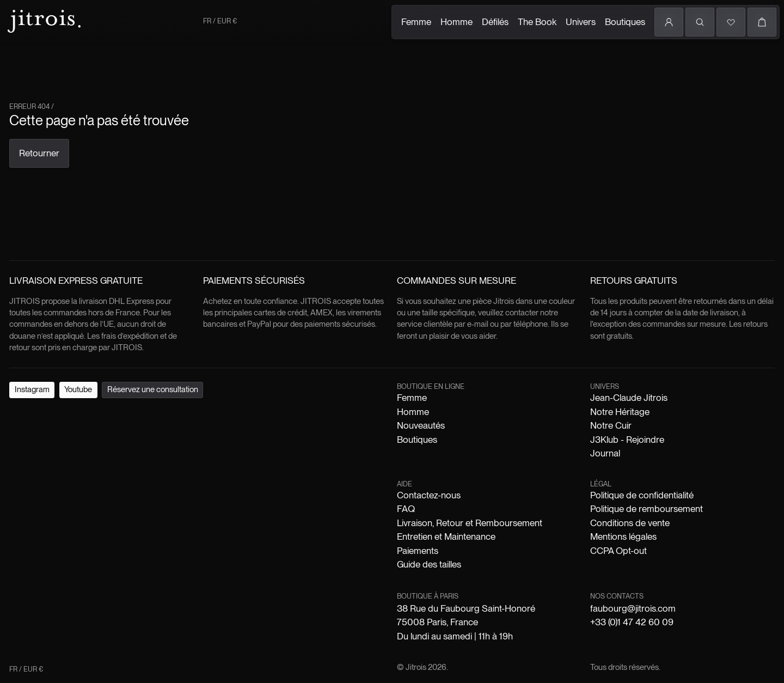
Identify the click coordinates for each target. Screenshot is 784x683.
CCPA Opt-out (618, 551)
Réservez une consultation (153, 389)
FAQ (406, 509)
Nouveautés (421, 425)
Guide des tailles (429, 564)
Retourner (39, 153)
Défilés (495, 22)
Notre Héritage (620, 412)
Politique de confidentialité (642, 495)
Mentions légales (623, 536)
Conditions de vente (630, 523)
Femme (416, 22)
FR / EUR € (220, 21)
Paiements (418, 551)
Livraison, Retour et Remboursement (470, 523)
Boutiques (625, 22)
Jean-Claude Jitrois (629, 398)
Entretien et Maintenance (446, 536)
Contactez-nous (429, 495)
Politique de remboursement (647, 509)
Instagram (32, 389)
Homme (457, 22)
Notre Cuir (611, 425)
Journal (605, 453)
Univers (581, 22)
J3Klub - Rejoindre (627, 440)
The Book (537, 22)
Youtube (78, 389)
